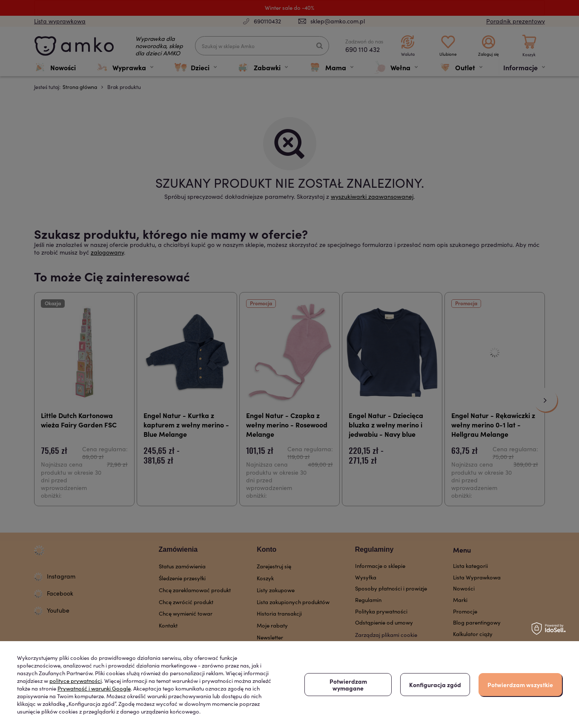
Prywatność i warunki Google (94, 688)
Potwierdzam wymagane (348, 685)
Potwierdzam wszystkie (520, 685)
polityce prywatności (76, 681)
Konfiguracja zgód (435, 685)
